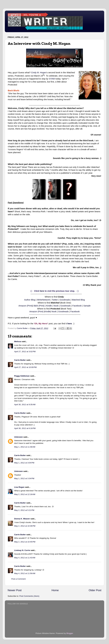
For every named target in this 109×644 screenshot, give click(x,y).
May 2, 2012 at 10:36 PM (25, 526)
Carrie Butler (20, 360)
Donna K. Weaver (22, 519)
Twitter (55, 300)
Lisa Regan (19, 487)
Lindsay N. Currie (22, 550)
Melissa (18, 341)
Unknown (19, 437)
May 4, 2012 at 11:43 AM (25, 558)
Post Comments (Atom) (29, 596)
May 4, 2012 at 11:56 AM (25, 573)
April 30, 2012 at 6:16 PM (25, 428)
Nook (56, 306)
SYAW (52, 79)
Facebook (77, 306)
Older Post (95, 590)
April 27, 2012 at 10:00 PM (25, 367)
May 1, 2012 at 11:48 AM (25, 447)
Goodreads (65, 300)
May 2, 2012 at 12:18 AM (25, 494)
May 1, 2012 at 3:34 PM (24, 478)
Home (55, 590)
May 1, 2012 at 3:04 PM (24, 463)
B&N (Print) (39, 306)
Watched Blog (78, 300)
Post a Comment (19, 579)
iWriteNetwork (43, 300)
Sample (87, 306)
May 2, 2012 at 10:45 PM (25, 542)
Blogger (70, 633)
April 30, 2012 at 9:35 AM (25, 405)
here (42, 291)
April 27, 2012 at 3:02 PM (25, 352)
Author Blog (30, 300)
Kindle (49, 306)
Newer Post (15, 590)
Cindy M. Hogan (39, 73)
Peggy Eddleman (22, 376)
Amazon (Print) (25, 306)
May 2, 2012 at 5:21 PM (24, 510)
